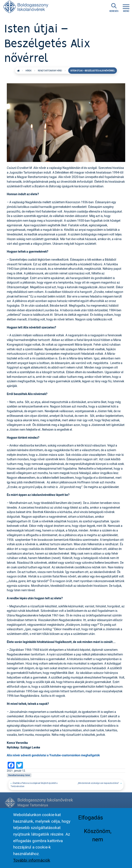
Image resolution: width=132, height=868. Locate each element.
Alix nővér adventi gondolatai (27, 755)
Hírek (28, 71)
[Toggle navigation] (126, 8)
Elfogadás (91, 821)
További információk (32, 864)
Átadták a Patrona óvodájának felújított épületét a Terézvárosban (34, 785)
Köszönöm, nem (98, 839)
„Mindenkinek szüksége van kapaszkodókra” (99, 783)
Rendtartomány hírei (50, 71)
